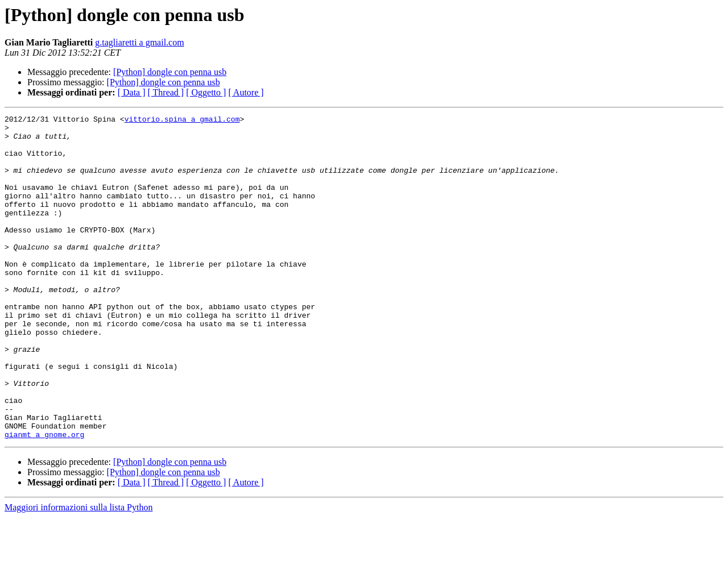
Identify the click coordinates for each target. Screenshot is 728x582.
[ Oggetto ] (206, 92)
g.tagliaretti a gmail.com (139, 42)
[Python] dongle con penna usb (170, 72)
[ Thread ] (166, 92)
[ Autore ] (246, 92)
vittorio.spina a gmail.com (182, 120)
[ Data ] (132, 92)
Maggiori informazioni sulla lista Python (78, 572)
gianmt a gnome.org (44, 499)
